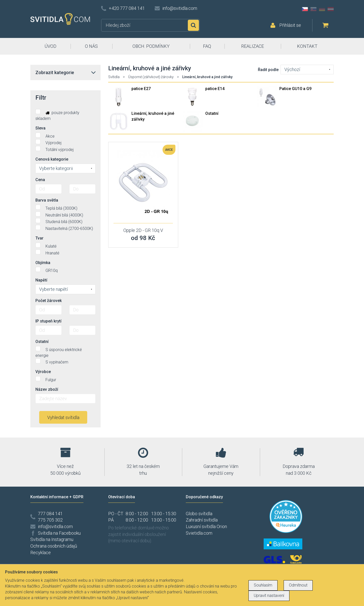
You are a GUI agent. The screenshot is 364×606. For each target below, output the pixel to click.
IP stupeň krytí (48, 321)
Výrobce (43, 372)
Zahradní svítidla (202, 520)
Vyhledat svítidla (63, 417)
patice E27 (141, 89)
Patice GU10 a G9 (295, 89)
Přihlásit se (290, 25)
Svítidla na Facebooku (59, 533)
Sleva (40, 128)
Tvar (39, 238)
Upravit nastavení (269, 596)
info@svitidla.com (180, 8)
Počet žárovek (49, 301)
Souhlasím (263, 585)
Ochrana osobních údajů (54, 546)
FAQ (207, 46)
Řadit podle (268, 70)
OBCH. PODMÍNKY (151, 46)
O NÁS (91, 46)
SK (313, 9)
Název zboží (47, 389)
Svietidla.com (199, 533)
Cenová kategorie (52, 159)
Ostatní (212, 113)
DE (322, 9)
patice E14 (215, 89)
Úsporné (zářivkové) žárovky (151, 77)
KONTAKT (307, 46)
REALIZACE (253, 46)
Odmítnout (298, 585)
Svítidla (114, 77)
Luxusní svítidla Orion (206, 526)
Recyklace (41, 553)
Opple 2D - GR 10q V (143, 230)
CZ (305, 9)
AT (331, 9)
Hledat (193, 25)
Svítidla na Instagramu (52, 539)
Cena (40, 180)
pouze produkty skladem (57, 115)
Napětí (41, 280)
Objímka (43, 263)
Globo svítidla (199, 514)
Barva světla (47, 200)
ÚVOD (50, 46)
